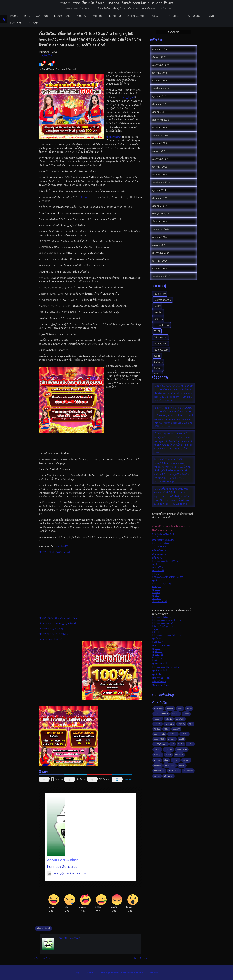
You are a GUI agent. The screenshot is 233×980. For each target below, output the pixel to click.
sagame (157, 629)
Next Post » (140, 958)
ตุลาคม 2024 (159, 190)
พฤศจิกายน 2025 (161, 88)
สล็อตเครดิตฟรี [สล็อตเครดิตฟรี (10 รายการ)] (174, 771)
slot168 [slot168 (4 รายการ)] (181, 744)
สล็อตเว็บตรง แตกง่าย (163, 540)
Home (14, 16)
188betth (158, 319)
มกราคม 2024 (160, 261)
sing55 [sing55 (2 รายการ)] (182, 739)
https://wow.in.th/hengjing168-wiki (57, 623)
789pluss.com (161, 350)
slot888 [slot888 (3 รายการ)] (190, 744)
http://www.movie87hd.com (167, 635)
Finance (82, 16)
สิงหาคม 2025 (160, 112)
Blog (27, 16)
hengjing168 (45, 55)
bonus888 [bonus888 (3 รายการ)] (176, 714)
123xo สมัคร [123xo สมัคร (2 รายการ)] (158, 709)
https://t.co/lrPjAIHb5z (51, 639)
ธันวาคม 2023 (160, 269)
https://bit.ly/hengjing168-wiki (55, 552)
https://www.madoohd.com (167, 620)
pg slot (156, 589)
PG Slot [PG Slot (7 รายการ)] (157, 729)
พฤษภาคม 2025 (161, 135)
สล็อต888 (157, 558)
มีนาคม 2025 (159, 151)
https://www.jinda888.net (166, 561)
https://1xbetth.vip (162, 583)
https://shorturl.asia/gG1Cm (54, 634)
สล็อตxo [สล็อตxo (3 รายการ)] (182, 766)
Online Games (136, 16)
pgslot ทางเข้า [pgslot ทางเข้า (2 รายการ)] (159, 734)
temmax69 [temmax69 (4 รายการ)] (169, 749)
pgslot (156, 564)
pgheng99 (158, 654)
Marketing (114, 16)
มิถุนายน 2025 (160, 128)
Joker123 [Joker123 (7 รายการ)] (169, 719)
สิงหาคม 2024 (160, 206)
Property (174, 16)
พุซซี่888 (157, 638)
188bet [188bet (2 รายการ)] (180, 708)
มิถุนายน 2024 (160, 221)
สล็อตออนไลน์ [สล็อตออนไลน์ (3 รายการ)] (159, 771)
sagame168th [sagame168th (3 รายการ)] (159, 739)
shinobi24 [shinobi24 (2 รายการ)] (172, 739)
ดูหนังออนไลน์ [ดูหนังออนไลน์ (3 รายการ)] (182, 749)
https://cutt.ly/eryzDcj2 (51, 629)
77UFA (157, 331)
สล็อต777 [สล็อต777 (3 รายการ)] (186, 760)
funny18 (156, 586)
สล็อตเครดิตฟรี (113, 137)
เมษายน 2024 (159, 237)
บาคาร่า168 (158, 570)
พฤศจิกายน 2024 (161, 182)
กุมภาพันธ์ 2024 (161, 253)
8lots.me (158, 362)
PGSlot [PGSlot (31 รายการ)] (166, 729)
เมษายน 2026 (160, 49)
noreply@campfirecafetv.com (66, 873)
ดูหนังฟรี (157, 674)
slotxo (156, 574)
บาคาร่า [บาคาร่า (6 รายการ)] (168, 755)
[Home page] (4, 19)
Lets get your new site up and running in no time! (121, 973)
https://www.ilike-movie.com (168, 667)
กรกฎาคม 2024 (161, 214)
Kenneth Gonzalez (62, 867)
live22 (155, 660)
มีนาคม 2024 (159, 245)
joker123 (157, 632)
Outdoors (42, 16)
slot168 (156, 537)
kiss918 (156, 592)
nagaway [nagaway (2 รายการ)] (181, 724)
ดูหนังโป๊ (157, 580)
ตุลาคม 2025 (159, 96)
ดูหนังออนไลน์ (160, 664)
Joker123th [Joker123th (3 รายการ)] (180, 719)
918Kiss (158, 374)
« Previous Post (42, 958)
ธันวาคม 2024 (160, 174)
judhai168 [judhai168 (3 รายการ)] (158, 724)
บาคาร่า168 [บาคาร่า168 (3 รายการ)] (179, 755)
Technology (193, 16)
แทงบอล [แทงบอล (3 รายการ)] (157, 776)
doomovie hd (159, 601)
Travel (210, 16)
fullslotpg (157, 657)
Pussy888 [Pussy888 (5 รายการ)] (184, 734)
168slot (157, 306)
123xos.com (160, 294)
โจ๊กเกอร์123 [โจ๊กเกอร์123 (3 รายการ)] (169, 776)
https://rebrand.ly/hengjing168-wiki (58, 618)
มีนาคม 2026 (159, 57)
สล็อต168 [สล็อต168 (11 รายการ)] (176, 760)
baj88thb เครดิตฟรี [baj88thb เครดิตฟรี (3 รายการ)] (161, 714)
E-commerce (63, 16)
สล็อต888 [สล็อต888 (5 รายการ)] (158, 766)
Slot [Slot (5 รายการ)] (173, 744)
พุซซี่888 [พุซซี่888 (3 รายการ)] (157, 760)
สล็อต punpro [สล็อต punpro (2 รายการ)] (170, 766)
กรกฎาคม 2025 (161, 120)
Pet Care (156, 16)
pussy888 (157, 567)
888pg (157, 356)
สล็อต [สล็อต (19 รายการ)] (166, 760)
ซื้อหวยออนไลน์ (160, 685)
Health (97, 16)
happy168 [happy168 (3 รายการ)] (158, 719)
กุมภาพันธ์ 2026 (161, 65)
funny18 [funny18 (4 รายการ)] (186, 714)
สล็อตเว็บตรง (159, 547)
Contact (16, 23)
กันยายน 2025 (160, 104)
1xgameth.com (162, 325)
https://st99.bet (160, 543)
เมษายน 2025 (160, 143)
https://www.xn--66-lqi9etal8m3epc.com (163, 625)
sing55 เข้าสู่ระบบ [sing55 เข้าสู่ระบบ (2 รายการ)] (160, 744)
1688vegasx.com (163, 300)
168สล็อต (158, 312)
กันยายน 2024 (160, 198)
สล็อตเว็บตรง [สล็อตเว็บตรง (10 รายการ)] (188, 771)
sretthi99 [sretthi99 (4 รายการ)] (157, 749)
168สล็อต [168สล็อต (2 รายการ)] (170, 709)
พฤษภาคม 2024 (161, 229)
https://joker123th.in (163, 534)
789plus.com (160, 337)
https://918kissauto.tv (164, 617)
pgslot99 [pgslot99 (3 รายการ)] (176, 729)
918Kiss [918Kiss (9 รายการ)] (189, 708)
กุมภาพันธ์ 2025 (161, 159)
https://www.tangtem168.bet (168, 577)
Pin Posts (33, 23)
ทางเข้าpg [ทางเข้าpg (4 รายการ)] (158, 755)
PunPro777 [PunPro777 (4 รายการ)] (173, 734)
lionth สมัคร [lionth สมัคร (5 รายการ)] (169, 724)
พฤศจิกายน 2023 (161, 276)
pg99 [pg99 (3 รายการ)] (191, 724)
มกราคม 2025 (160, 167)
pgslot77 (157, 651)
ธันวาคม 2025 (160, 81)
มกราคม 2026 (160, 73)
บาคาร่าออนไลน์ (161, 645)
